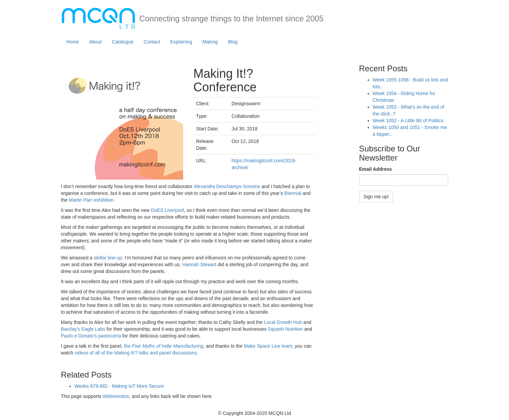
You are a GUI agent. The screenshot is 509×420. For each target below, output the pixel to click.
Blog (233, 42)
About (95, 42)
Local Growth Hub (283, 322)
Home (73, 42)
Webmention (116, 396)
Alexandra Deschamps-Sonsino (227, 186)
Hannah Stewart (199, 264)
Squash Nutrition (285, 329)
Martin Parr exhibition (91, 200)
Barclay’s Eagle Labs (83, 329)
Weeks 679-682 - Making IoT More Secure (119, 386)
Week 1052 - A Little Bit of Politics (408, 121)
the (164, 346)
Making (210, 42)
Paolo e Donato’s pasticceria (91, 336)
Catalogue (123, 42)
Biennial (293, 193)
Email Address (376, 169)
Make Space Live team (268, 346)
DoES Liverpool (167, 210)
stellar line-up (108, 258)
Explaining (181, 42)
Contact (152, 42)
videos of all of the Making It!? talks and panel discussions (136, 353)
